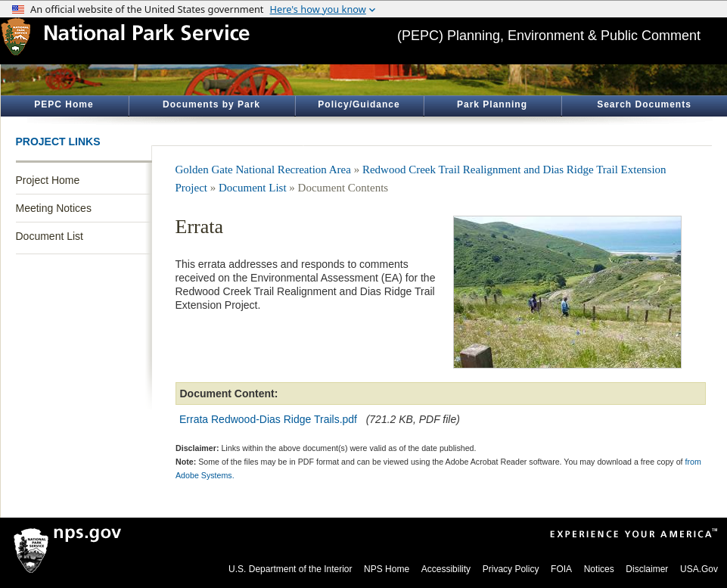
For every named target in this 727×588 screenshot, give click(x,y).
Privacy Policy (511, 569)
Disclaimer (647, 569)
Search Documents (644, 104)
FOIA (561, 569)
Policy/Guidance (359, 104)
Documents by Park (211, 104)
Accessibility (446, 569)
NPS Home (387, 569)
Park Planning (492, 104)
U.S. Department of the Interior (290, 569)
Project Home (48, 180)
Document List (50, 236)
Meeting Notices (54, 208)
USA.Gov (699, 569)
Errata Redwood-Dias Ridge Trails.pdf (268, 419)
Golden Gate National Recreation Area (263, 170)
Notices (599, 569)
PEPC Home (64, 104)
